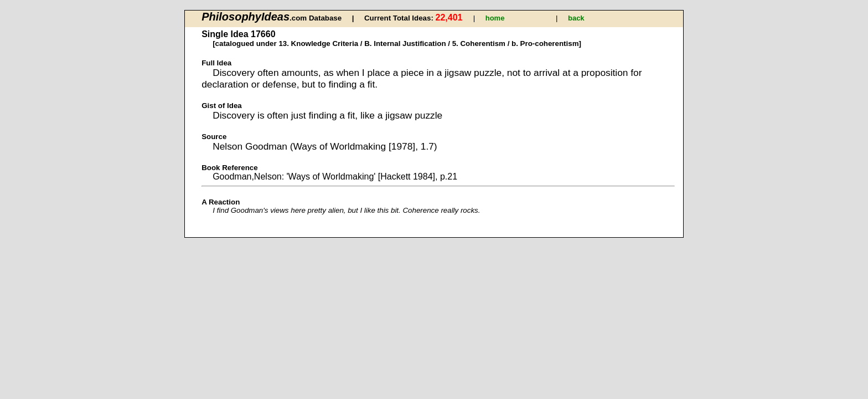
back (576, 18)
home (495, 18)
